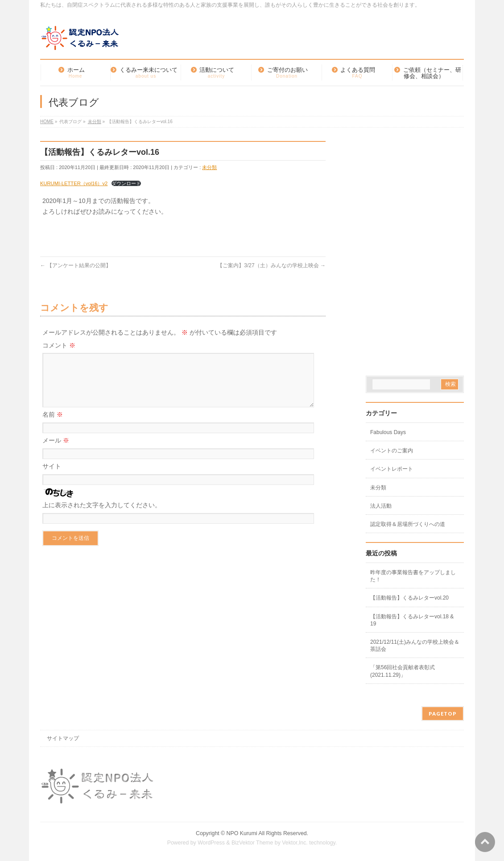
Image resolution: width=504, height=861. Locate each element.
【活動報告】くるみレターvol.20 (409, 598)
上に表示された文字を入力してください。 (102, 516)
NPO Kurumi (242, 833)
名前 (53, 425)
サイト (52, 477)
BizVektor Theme (252, 843)
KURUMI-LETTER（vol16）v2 (74, 183)
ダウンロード (126, 183)
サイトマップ (63, 738)
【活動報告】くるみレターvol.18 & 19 (412, 620)
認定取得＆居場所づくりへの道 (408, 524)
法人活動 (381, 506)
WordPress (211, 843)
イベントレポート (392, 469)
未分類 (209, 167)
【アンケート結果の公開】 (76, 265)
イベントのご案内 (392, 451)
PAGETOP (443, 714)
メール (56, 451)
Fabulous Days (388, 432)
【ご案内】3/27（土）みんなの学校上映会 (271, 265)
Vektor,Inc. (295, 843)
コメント (59, 345)
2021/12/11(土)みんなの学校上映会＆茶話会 (415, 646)
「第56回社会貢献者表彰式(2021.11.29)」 (403, 671)
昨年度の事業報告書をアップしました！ (413, 576)
